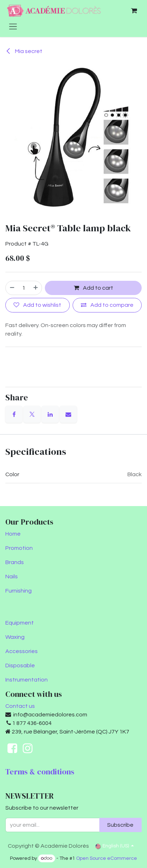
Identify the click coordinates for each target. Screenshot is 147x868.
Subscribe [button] (120, 825)
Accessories (22, 651)
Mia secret (24, 51)
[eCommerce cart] (134, 11)
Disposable (20, 666)
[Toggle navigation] (13, 26)
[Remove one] (12, 288)
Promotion (19, 548)
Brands (15, 562)
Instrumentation (27, 680)
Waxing (15, 637)
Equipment (20, 623)
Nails (12, 577)
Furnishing (19, 591)
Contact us (20, 706)
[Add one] (36, 288)
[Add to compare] (107, 305)
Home (13, 534)
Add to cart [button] (93, 288)
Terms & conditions (40, 772)
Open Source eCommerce (107, 858)
